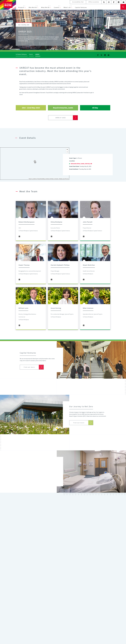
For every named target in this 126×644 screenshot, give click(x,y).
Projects (21, 7)
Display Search (123, 7)
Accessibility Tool (78, 2)
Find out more (61, 618)
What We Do (45, 7)
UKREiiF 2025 (61, 118)
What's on (67, 7)
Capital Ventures (81, 7)
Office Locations (94, 2)
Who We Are (33, 7)
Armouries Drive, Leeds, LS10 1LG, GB (81, 164)
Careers (57, 7)
